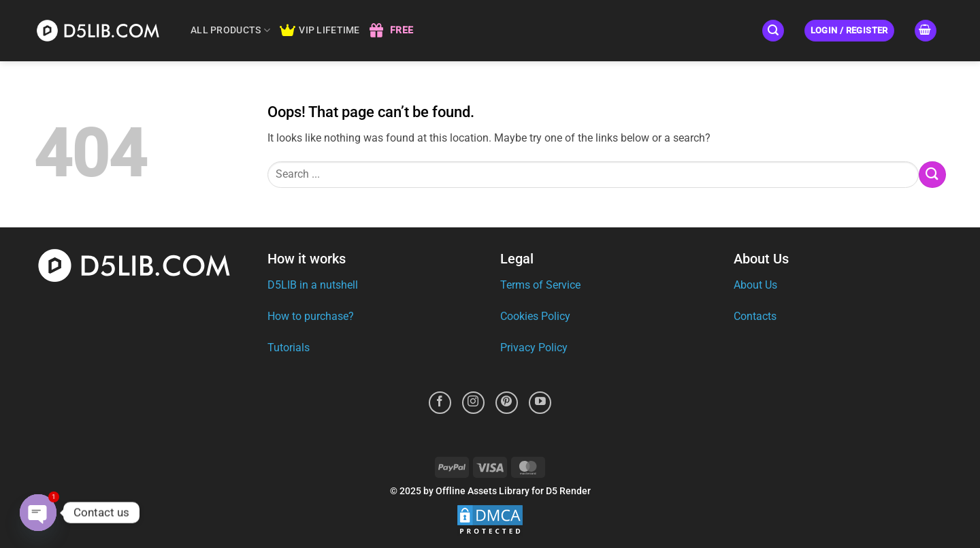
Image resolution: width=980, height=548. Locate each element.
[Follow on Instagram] (473, 403)
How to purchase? (311, 316)
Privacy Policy (534, 348)
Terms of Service (540, 285)
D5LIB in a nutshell (313, 285)
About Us (755, 285)
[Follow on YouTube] (540, 403)
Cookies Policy (535, 316)
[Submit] (932, 175)
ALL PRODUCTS (230, 30)
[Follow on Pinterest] (507, 403)
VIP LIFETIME (320, 31)
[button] (773, 31)
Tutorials (289, 348)
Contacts (755, 316)
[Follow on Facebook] (440, 403)
